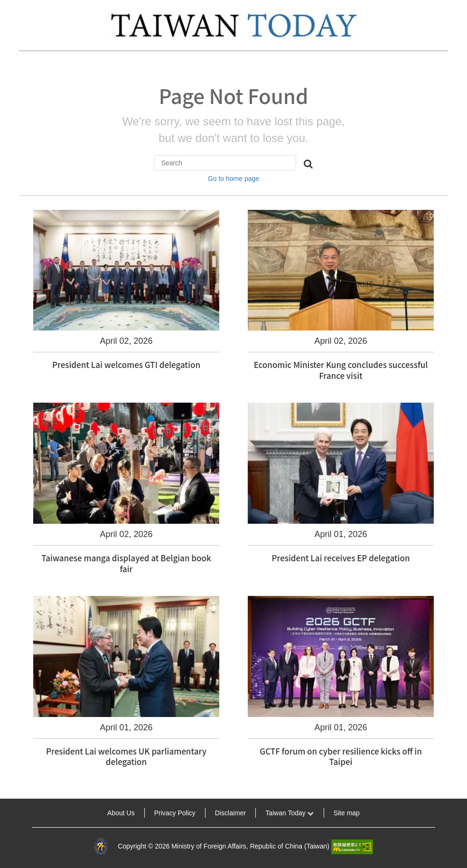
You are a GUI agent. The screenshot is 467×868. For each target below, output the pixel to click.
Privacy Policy (175, 813)
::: (12, 813)
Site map (347, 813)
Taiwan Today (290, 813)
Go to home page (233, 179)
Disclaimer (230, 813)
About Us (121, 813)
